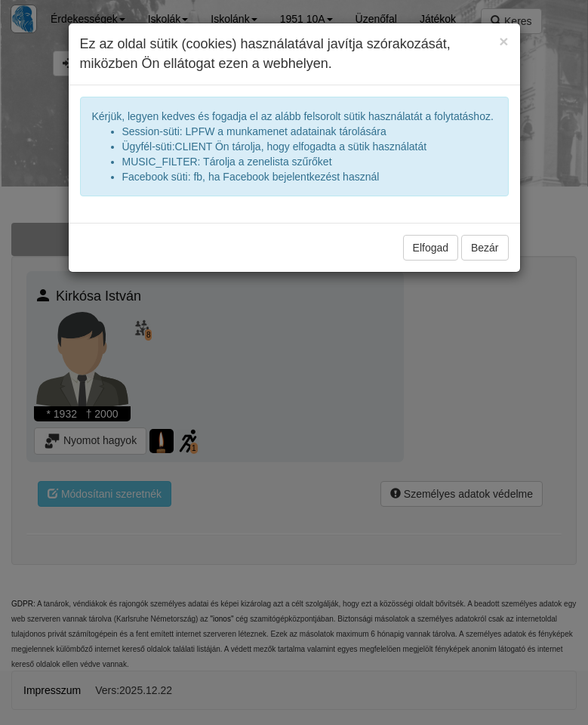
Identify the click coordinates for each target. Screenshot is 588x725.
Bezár (485, 248)
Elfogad (431, 248)
